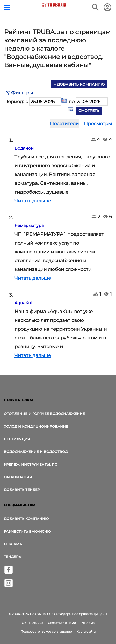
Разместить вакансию (27, 531)
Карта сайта (86, 631)
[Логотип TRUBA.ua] (54, 5)
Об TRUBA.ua (32, 623)
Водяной (24, 148)
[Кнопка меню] (7, 7)
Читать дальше (33, 201)
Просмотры (98, 124)
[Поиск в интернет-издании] (96, 7)
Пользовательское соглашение (46, 631)
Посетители (64, 124)
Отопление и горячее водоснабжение (44, 414)
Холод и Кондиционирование (36, 426)
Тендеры (13, 557)
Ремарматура (29, 226)
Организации (18, 477)
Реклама (13, 544)
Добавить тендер (22, 490)
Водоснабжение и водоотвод (36, 452)
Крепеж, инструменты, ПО (31, 464)
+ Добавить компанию (79, 84)
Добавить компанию (26, 519)
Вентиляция (17, 439)
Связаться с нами (62, 623)
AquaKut (24, 303)
